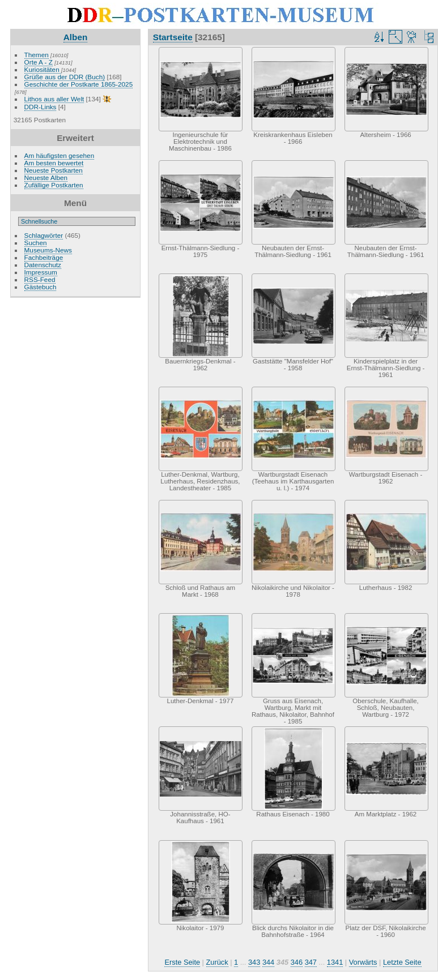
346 (297, 962)
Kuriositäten (43, 69)
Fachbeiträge (44, 257)
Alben (76, 37)
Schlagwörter (44, 235)
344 (268, 962)
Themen (37, 55)
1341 (335, 962)
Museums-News (48, 250)
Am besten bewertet (54, 163)
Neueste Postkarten (54, 170)
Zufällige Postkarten (54, 185)
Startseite (173, 37)
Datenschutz (43, 265)
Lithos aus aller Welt (54, 99)
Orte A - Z (39, 62)
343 (254, 962)
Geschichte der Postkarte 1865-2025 (79, 84)
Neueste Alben (46, 177)
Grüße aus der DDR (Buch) (65, 77)
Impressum (41, 272)
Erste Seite (182, 962)
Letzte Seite (402, 962)
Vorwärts (363, 962)
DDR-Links (41, 107)
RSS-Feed (40, 279)
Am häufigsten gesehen (59, 155)
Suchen (36, 243)
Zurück (217, 962)
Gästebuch (41, 287)
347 (311, 962)
